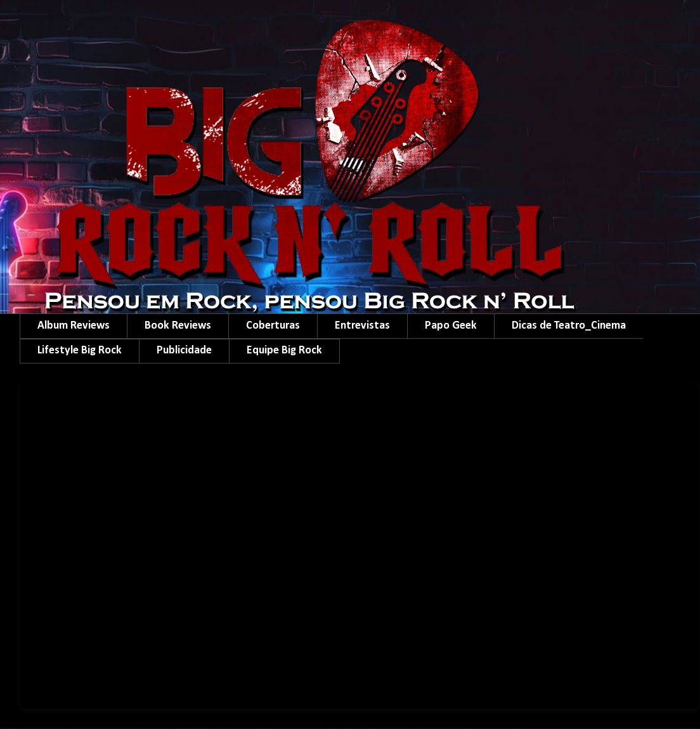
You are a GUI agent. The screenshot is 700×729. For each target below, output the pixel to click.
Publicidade (184, 351)
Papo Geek (451, 326)
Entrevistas (362, 326)
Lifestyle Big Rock (80, 351)
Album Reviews (74, 326)
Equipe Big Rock (284, 351)
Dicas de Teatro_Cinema (569, 326)
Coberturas (273, 326)
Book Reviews (178, 326)
